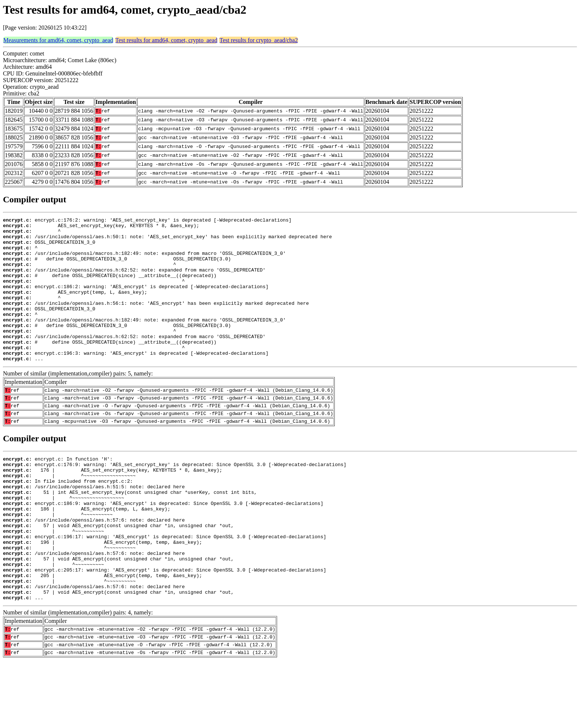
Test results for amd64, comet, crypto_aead (166, 40)
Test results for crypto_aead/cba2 (259, 40)
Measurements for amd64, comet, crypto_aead (58, 40)
